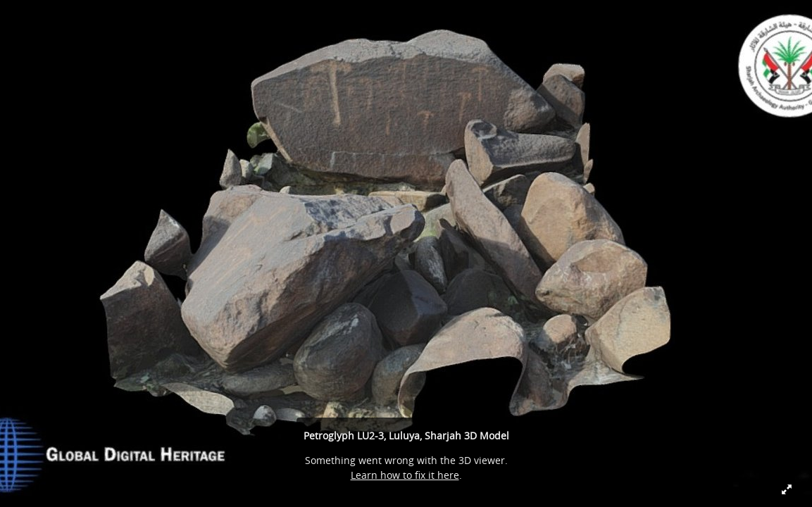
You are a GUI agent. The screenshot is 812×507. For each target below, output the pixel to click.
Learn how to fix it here (405, 475)
